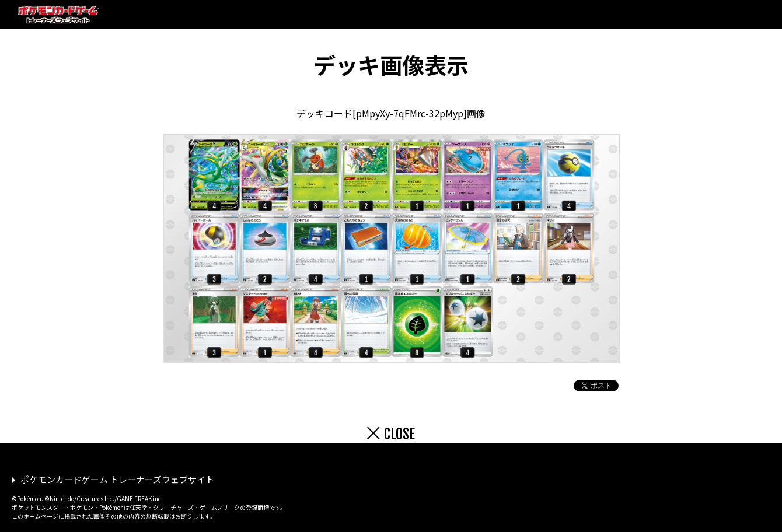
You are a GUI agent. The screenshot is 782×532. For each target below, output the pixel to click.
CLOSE (399, 434)
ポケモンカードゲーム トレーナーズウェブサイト (117, 479)
